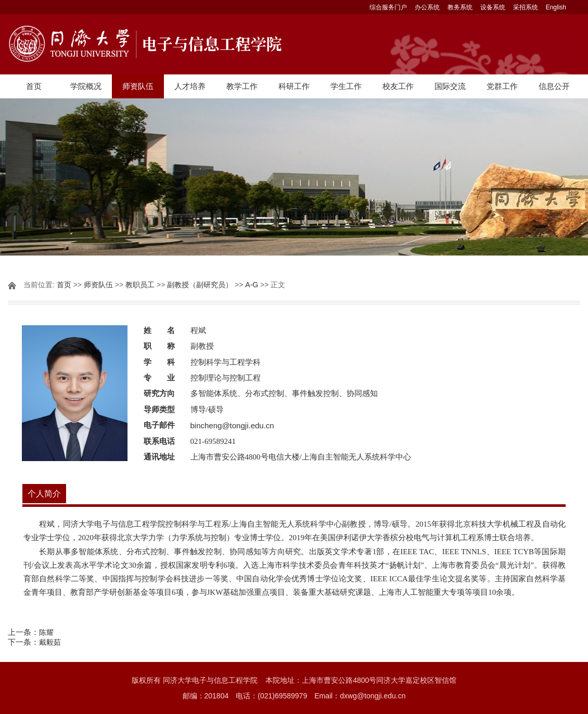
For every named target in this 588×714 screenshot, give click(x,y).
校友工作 (398, 86)
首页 (34, 86)
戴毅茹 (50, 642)
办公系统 (427, 7)
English (556, 7)
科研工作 (294, 86)
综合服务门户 (388, 7)
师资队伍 (138, 86)
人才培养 (190, 86)
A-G (252, 285)
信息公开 (554, 86)
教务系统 (460, 7)
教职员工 (140, 285)
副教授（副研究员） (200, 285)
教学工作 (242, 86)
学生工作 (346, 86)
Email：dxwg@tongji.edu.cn (360, 696)
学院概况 (86, 86)
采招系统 (526, 7)
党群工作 (502, 86)
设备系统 (493, 7)
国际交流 (450, 86)
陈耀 (46, 632)
